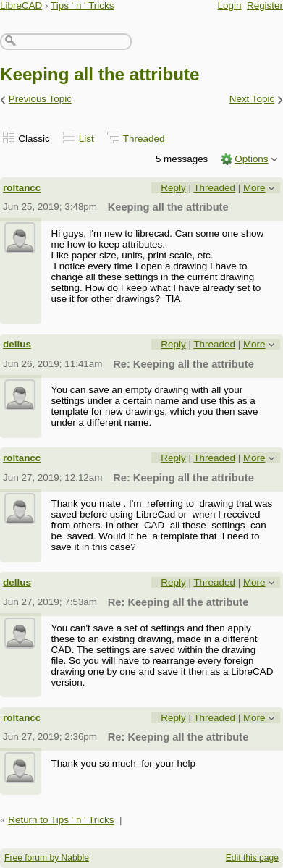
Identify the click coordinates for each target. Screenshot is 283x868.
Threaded (144, 139)
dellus (17, 344)
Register (265, 5)
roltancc (22, 188)
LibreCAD (21, 5)
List (86, 139)
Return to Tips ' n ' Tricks (61, 820)
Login (230, 5)
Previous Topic (40, 99)
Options (251, 159)
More (254, 188)
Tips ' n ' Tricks (83, 5)
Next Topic (252, 99)
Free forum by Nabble (47, 858)
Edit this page (252, 858)
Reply (173, 188)
